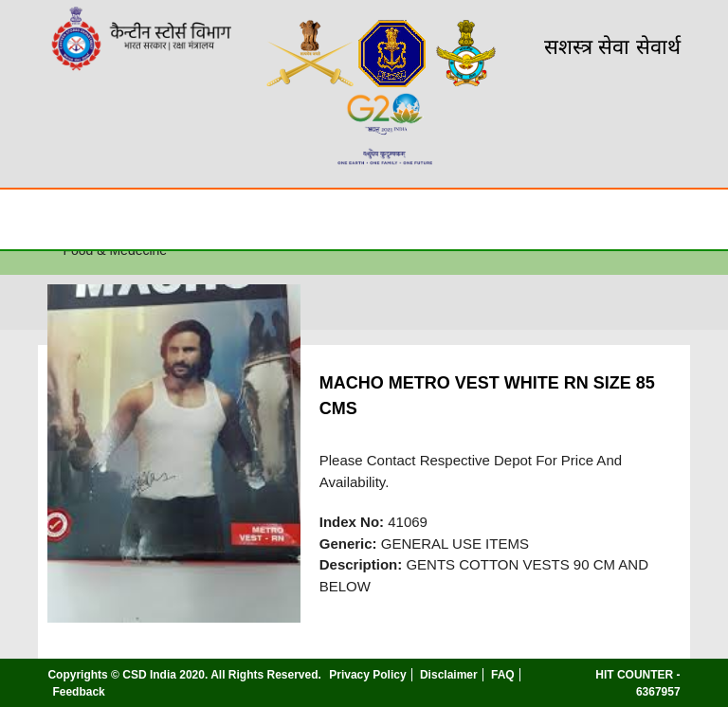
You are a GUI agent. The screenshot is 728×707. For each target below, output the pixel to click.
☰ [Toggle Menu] (31, 219)
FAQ (503, 675)
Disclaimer (449, 675)
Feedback (78, 692)
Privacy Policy (367, 675)
